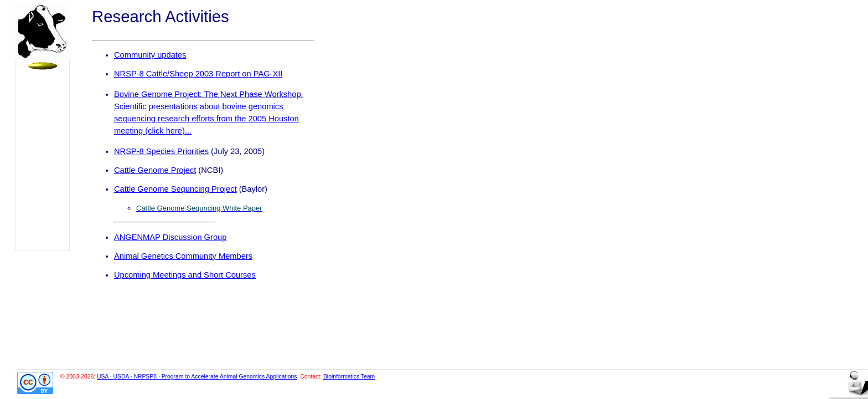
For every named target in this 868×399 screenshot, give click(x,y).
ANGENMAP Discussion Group (170, 237)
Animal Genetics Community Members (183, 256)
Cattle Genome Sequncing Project (175, 189)
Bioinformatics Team (349, 377)
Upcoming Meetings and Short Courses (185, 275)
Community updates (150, 55)
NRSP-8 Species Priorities (161, 151)
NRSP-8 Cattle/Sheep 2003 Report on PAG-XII (198, 74)
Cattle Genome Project (155, 170)
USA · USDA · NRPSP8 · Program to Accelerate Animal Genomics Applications (197, 377)
